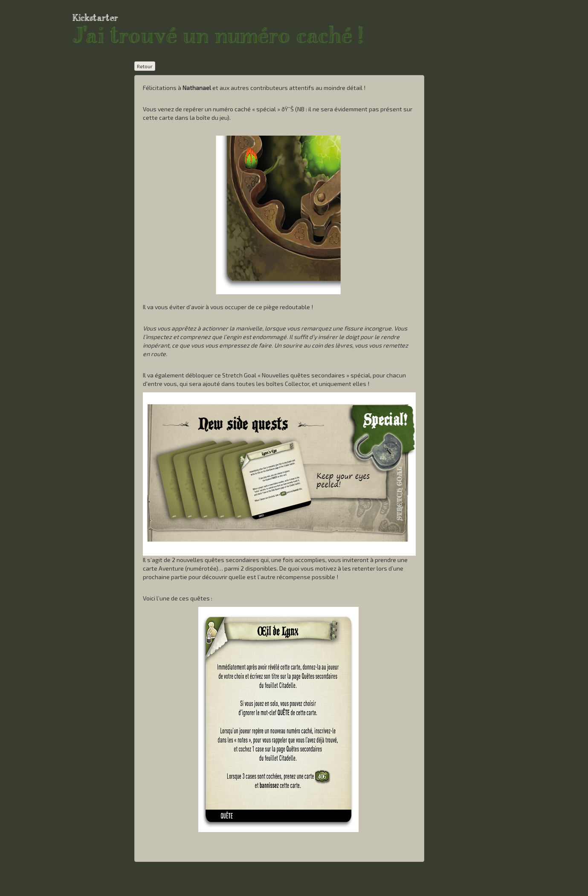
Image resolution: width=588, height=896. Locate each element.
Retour (145, 66)
